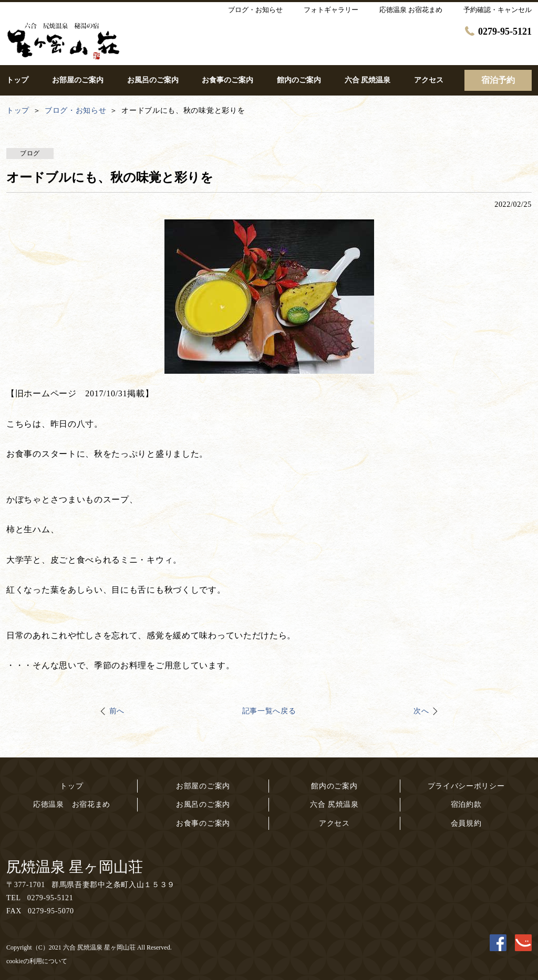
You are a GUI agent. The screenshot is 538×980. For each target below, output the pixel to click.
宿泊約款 (466, 804)
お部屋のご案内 (203, 786)
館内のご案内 (334, 786)
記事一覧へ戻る (269, 711)
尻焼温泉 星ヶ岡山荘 (75, 867)
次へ (421, 711)
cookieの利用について (37, 961)
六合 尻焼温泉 (334, 804)
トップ (71, 786)
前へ (117, 711)
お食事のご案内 (203, 823)
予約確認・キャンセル (498, 10)
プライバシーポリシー (466, 786)
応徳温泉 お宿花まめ (72, 804)
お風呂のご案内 (203, 804)
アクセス (334, 823)
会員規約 (466, 823)
